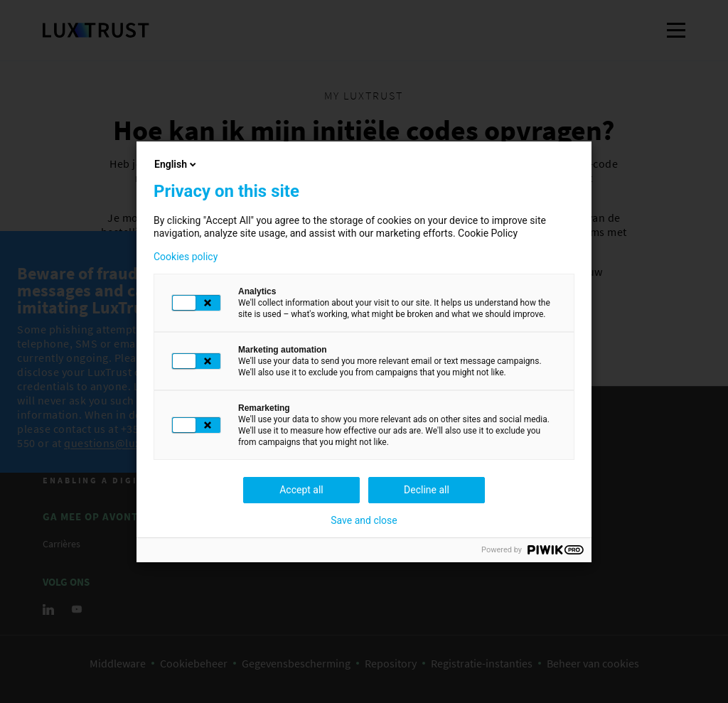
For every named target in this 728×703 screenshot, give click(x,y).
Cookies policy (186, 257)
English (176, 164)
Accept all (301, 490)
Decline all (427, 490)
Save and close (364, 520)
